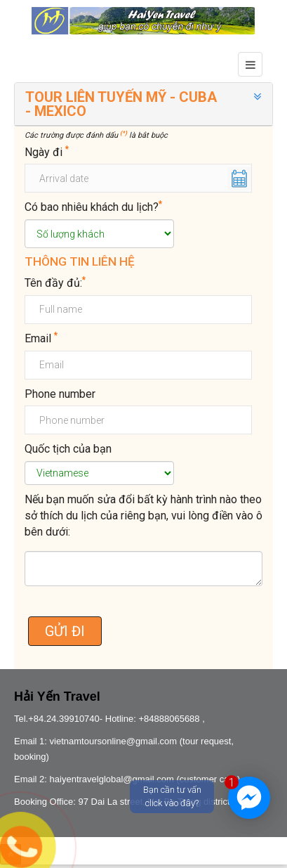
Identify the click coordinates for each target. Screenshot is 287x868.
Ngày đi (47, 152)
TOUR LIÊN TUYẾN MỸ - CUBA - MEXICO (121, 104)
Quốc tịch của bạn (68, 449)
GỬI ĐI (65, 631)
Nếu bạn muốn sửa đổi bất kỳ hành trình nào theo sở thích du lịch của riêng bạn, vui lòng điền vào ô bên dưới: (143, 516)
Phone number (60, 394)
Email (41, 338)
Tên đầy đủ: (55, 283)
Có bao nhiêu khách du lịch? (93, 207)
